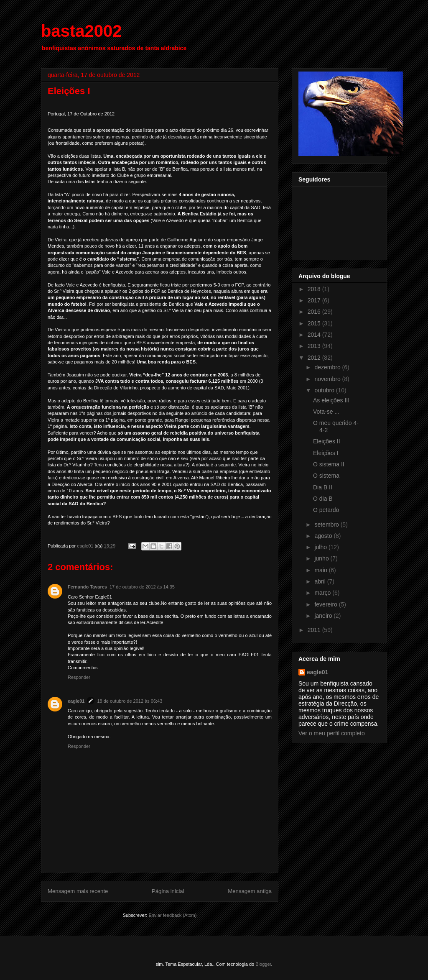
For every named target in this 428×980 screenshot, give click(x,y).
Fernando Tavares (87, 587)
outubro (325, 390)
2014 (315, 335)
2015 (315, 323)
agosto (324, 536)
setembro (327, 525)
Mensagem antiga (250, 891)
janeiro (324, 616)
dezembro (328, 367)
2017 (315, 300)
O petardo (326, 510)
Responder (79, 677)
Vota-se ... (326, 412)
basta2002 (81, 31)
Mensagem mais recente (78, 891)
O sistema (326, 476)
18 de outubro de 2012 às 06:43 (130, 701)
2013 (315, 346)
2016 (315, 312)
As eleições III (331, 400)
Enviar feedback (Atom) (172, 915)
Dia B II (323, 487)
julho (321, 547)
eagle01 (76, 701)
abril (321, 581)
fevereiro (326, 604)
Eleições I (326, 453)
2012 (315, 358)
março (323, 593)
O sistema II (329, 464)
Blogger (263, 964)
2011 (315, 630)
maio (321, 570)
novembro (328, 379)
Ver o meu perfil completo (332, 733)
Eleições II (327, 441)
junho (322, 558)
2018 (315, 289)
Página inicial (168, 891)
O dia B (323, 499)
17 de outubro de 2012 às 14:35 (142, 587)
